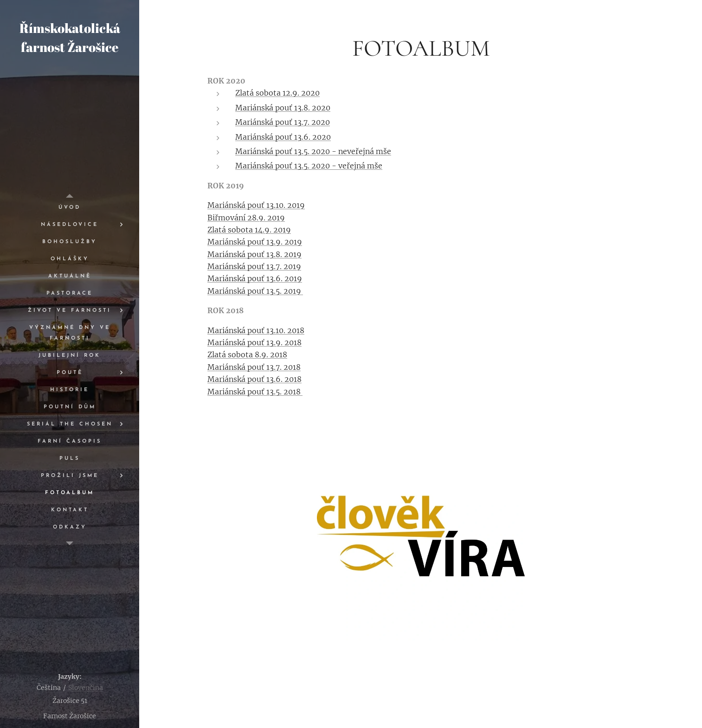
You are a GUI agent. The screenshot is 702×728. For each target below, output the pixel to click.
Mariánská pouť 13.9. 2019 (255, 242)
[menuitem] (70, 208)
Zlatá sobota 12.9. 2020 (277, 93)
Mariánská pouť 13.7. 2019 (254, 266)
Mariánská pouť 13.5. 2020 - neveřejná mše (313, 151)
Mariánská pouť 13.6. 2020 (283, 137)
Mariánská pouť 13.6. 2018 (254, 379)
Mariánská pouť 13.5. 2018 (255, 392)
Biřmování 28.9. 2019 (246, 218)
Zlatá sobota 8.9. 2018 (247, 354)
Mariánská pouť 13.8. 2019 (254, 254)
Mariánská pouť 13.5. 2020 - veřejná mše (309, 166)
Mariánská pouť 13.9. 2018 (254, 342)
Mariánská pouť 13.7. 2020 (283, 122)
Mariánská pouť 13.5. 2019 (255, 291)
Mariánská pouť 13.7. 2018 (254, 367)
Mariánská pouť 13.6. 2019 (255, 278)
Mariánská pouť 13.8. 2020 (283, 108)
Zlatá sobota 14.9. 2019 (249, 230)
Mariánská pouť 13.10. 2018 (256, 330)
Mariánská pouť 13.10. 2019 (256, 205)
